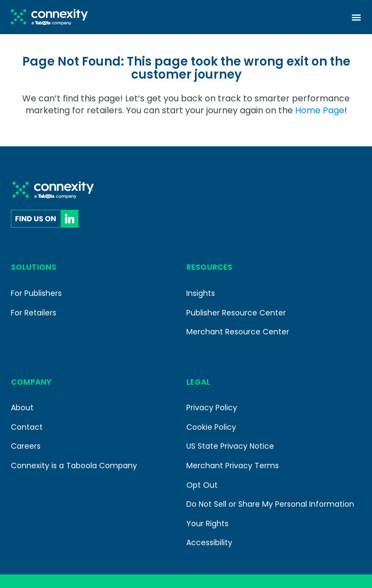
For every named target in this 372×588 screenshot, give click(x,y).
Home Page (320, 110)
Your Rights (207, 524)
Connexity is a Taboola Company (74, 466)
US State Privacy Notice (230, 446)
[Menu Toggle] (356, 17)
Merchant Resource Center (238, 332)
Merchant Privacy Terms (233, 466)
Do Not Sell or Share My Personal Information (270, 504)
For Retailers (34, 313)
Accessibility (209, 542)
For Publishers (36, 293)
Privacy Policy (212, 408)
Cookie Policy (211, 427)
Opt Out (202, 485)
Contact (27, 427)
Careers (26, 446)
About (22, 408)
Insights (201, 293)
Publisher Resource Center (236, 313)
